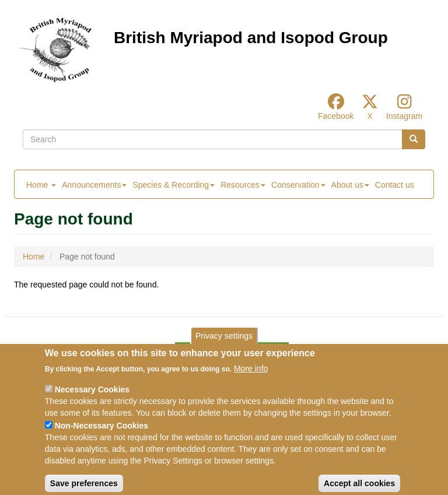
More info (251, 379)
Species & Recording (174, 185)
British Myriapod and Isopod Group (251, 38)
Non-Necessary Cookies (101, 436)
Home (41, 185)
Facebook (336, 116)
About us (350, 185)
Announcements (94, 185)
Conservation (298, 185)
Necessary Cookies (92, 400)
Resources (243, 185)
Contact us (395, 185)
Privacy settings (224, 346)
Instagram (404, 116)
